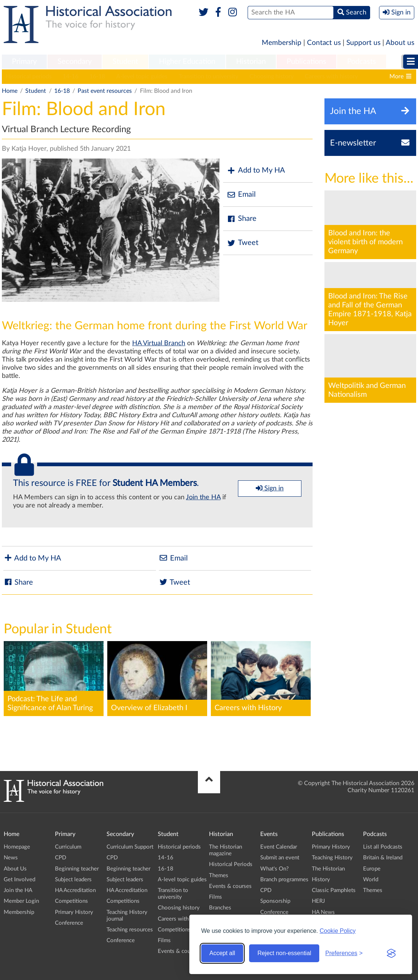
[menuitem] (24, 62)
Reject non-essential (284, 953)
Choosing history (272, 76)
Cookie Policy (338, 931)
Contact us (324, 43)
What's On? (275, 869)
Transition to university (208, 76)
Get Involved (19, 880)
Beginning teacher (77, 869)
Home (10, 91)
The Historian (328, 869)
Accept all (222, 953)
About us (400, 43)
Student (125, 62)
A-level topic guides (142, 76)
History (321, 880)
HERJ (318, 901)
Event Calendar (279, 847)
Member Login (21, 901)
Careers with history (331, 76)
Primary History (74, 912)
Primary (24, 62)
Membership (282, 43)
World (371, 880)
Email (241, 195)
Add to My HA (256, 171)
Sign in (270, 488)
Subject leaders (73, 880)
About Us (15, 869)
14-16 (71, 76)
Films (164, 940)
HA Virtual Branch (159, 343)
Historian (251, 62)
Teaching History (332, 858)
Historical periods (29, 76)
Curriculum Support (130, 847)
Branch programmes (284, 880)
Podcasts (362, 62)
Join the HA (203, 497)
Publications (306, 62)
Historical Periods (231, 864)
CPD (61, 858)
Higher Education (187, 62)
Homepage (17, 847)
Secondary (75, 62)
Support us (363, 43)
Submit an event (280, 858)
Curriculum (68, 847)
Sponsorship (275, 901)
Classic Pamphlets (334, 890)
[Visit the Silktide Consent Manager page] (391, 953)
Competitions (71, 901)
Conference (69, 923)
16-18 (97, 76)
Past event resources (105, 91)
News (11, 858)
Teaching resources (130, 930)
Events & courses (179, 951)
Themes (219, 876)
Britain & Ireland (383, 858)
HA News (323, 912)
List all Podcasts (383, 847)
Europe (372, 869)
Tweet (243, 243)
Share (242, 219)
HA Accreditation (75, 890)
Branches (220, 908)
